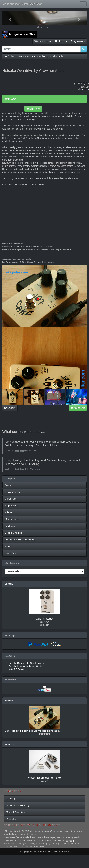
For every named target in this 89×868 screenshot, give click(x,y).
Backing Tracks (12, 492)
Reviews (10, 408)
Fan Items (10, 526)
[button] (9, 18)
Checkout (61, 41)
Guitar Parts (11, 499)
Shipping (11, 799)
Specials (9, 584)
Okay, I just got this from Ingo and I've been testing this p (32, 731)
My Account (78, 41)
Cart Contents (43, 41)
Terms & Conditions (16, 812)
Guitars (8, 485)
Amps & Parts (12, 506)
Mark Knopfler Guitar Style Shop (22, 4)
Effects (21, 56)
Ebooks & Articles (13, 533)
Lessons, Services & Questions (20, 540)
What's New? (11, 744)
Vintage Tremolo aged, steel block (44, 778)
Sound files (10, 553)
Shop (13, 56)
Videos (8, 546)
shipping (86, 89)
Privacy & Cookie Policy (18, 805)
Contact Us (12, 819)
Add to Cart (33, 109)
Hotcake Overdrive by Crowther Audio (45, 56)
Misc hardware (12, 519)
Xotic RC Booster (44, 619)
